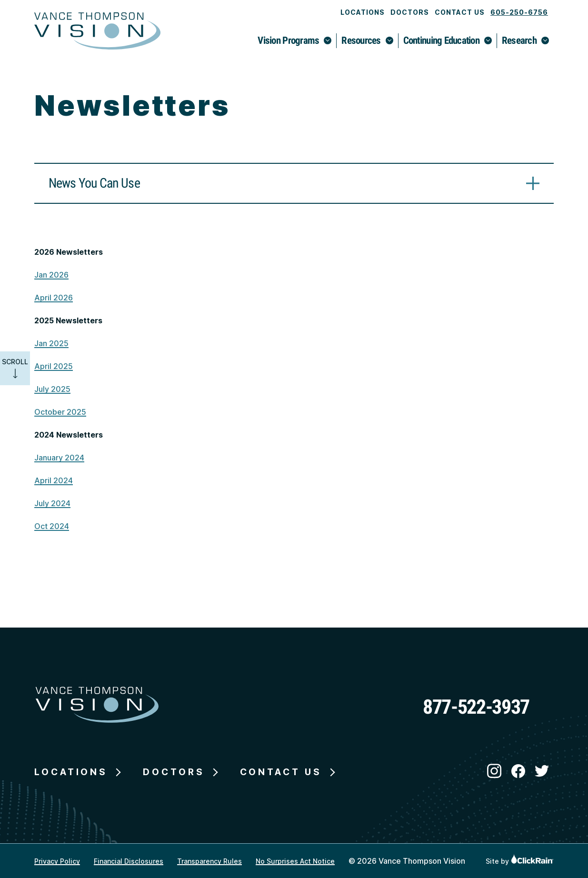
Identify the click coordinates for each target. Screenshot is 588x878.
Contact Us (460, 12)
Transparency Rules (209, 861)
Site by (520, 861)
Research (519, 40)
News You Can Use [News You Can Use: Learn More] (94, 183)
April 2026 (54, 298)
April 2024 (54, 480)
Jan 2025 (51, 343)
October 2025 (60, 412)
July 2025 (52, 389)
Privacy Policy (57, 861)
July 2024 (52, 503)
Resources (361, 40)
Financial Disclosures (129, 861)
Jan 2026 (51, 275)
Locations (363, 12)
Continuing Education (441, 40)
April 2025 (54, 366)
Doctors (410, 12)
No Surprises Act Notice (295, 861)
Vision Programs (288, 40)
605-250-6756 (519, 12)
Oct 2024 (52, 526)
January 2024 (59, 458)
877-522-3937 (476, 707)
